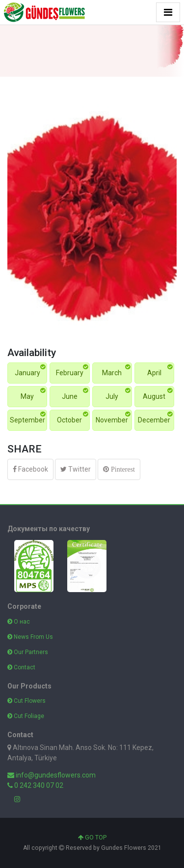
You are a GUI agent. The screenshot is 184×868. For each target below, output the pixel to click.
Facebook (30, 469)
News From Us (30, 637)
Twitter (76, 469)
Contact (21, 667)
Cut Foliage (26, 716)
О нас (19, 622)
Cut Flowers (26, 701)
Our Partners (28, 652)
